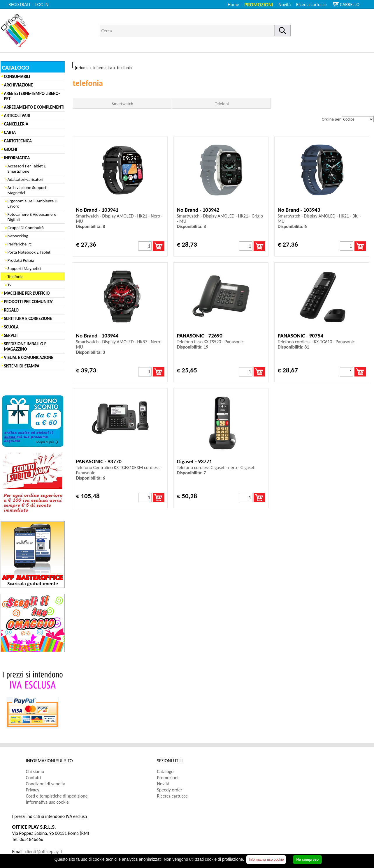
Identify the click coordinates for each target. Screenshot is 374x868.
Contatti (34, 778)
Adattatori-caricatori (26, 179)
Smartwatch (123, 104)
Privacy (33, 790)
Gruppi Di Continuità (26, 228)
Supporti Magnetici (24, 268)
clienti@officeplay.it (43, 852)
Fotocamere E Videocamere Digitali (32, 217)
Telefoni (222, 104)
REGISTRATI (19, 5)
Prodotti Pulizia (21, 260)
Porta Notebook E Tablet (29, 252)
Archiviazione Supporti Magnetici (28, 190)
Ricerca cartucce (311, 5)
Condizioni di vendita (46, 784)
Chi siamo (35, 771)
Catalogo (165, 771)
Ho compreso (307, 860)
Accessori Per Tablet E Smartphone (27, 169)
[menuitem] (314, 5)
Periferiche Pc (20, 244)
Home (233, 5)
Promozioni (259, 5)
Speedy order (170, 790)
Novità (285, 5)
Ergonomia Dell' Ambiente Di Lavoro (33, 204)
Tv (9, 285)
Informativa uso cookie (48, 802)
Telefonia (16, 277)
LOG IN (42, 5)
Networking (18, 236)
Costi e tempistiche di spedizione (57, 796)
